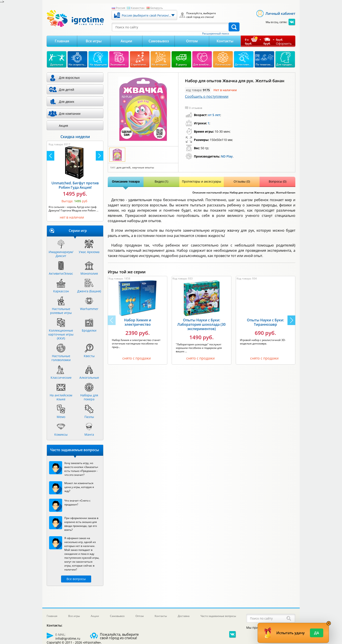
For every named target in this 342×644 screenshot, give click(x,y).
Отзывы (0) (242, 181)
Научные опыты (143, 168)
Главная (62, 41)
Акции (126, 41)
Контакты (225, 41)
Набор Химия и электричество (138, 322)
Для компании (70, 114)
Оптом (192, 41)
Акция (63, 126)
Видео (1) (161, 181)
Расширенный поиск (216, 34)
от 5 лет (214, 115)
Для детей (123, 168)
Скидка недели (75, 137)
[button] (291, 320)
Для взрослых (69, 78)
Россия (121, 8)
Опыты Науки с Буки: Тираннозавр (265, 322)
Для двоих (67, 102)
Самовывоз (159, 41)
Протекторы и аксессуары (202, 181)
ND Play (227, 156)
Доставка (184, 616)
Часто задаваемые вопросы (218, 616)
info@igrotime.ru (68, 638)
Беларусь (157, 8)
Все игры (94, 41)
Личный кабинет (280, 14)
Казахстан (138, 8)
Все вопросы (76, 579)
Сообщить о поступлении (207, 96)
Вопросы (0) (278, 181)
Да (317, 633)
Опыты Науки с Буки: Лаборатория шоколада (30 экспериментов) (201, 324)
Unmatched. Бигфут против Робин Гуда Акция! (75, 185)
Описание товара (126, 181)
